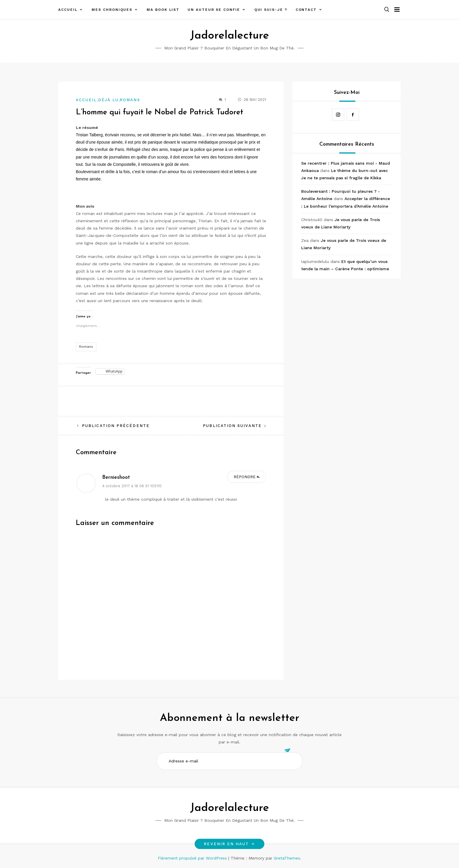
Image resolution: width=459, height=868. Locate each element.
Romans (130, 100)
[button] (387, 10)
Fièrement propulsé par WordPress (193, 858)
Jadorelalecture (229, 36)
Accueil (68, 10)
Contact (306, 10)
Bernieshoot (116, 477)
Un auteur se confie (214, 10)
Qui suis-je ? (271, 10)
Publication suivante (232, 426)
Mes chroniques (112, 10)
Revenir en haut (229, 844)
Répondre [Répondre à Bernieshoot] (245, 477)
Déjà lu (108, 100)
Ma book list (163, 10)
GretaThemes (287, 858)
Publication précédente (116, 426)
